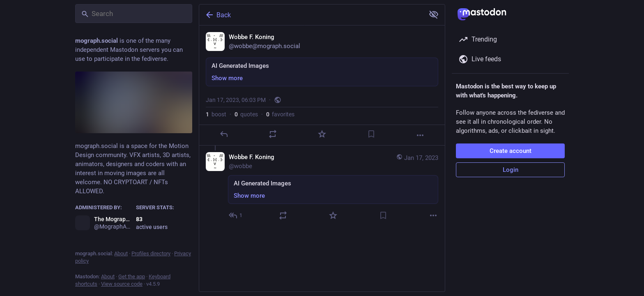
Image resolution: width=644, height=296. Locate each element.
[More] (420, 135)
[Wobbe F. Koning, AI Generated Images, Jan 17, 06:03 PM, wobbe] (322, 86)
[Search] (134, 14)
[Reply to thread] (236, 215)
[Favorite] (322, 134)
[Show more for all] (434, 14)
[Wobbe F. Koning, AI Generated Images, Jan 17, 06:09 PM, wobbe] (322, 187)
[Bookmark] (371, 134)
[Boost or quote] (273, 134)
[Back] (311, 15)
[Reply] (224, 134)
